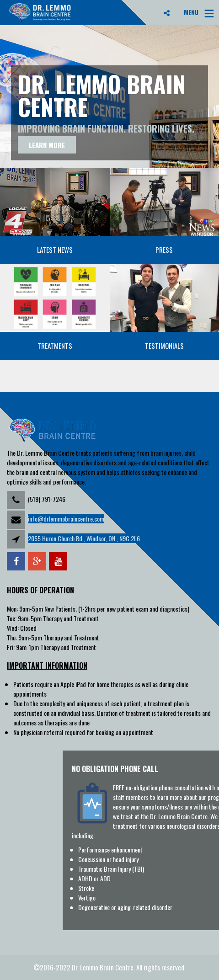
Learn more (47, 144)
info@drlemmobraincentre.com (66, 519)
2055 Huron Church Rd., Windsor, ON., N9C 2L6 (84, 538)
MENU (191, 12)
